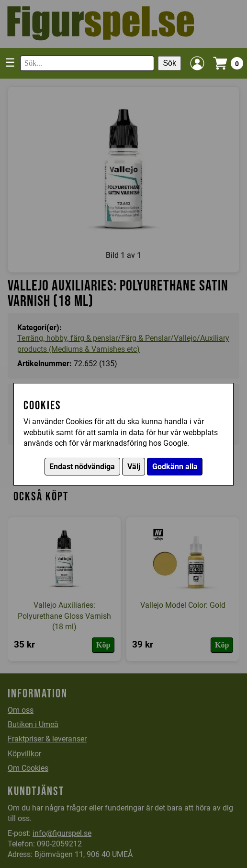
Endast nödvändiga (82, 467)
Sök (169, 63)
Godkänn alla (175, 467)
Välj (134, 467)
